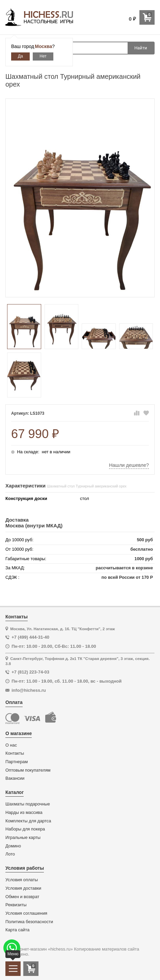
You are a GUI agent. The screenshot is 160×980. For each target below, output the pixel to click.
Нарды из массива (24, 813)
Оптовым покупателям (28, 770)
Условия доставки (23, 888)
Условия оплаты (22, 880)
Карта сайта (17, 930)
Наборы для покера (25, 829)
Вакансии (15, 778)
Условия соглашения (26, 913)
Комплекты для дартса (28, 821)
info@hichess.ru (29, 690)
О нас (11, 745)
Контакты (15, 753)
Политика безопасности (29, 922)
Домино (13, 846)
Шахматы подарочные (28, 804)
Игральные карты (23, 838)
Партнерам (17, 762)
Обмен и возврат (22, 897)
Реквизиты (16, 905)
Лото (10, 854)
